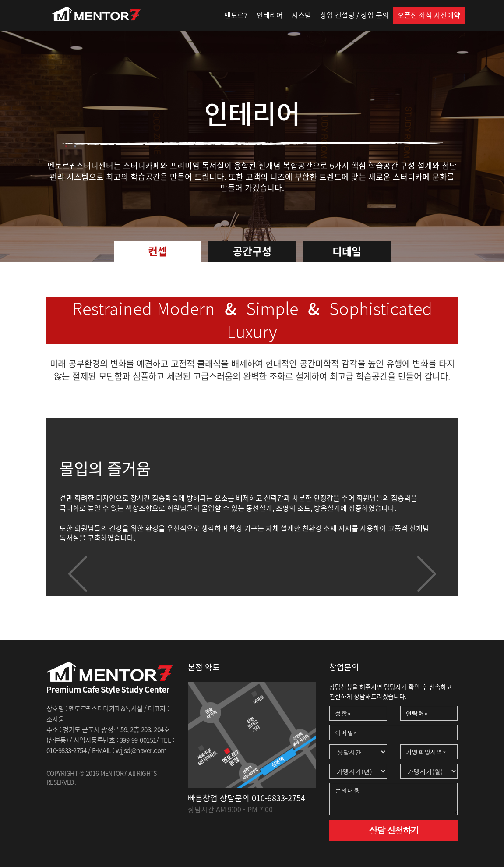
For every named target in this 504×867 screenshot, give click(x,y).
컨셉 (158, 251)
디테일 (347, 251)
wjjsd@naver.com (141, 750)
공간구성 (252, 251)
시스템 (301, 15)
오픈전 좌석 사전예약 (429, 15)
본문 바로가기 (0, 0)
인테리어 (270, 15)
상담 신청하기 (393, 830)
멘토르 (236, 15)
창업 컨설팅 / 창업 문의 (354, 15)
